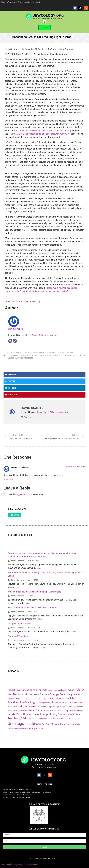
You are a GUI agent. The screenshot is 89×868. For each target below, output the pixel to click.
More (39, 568)
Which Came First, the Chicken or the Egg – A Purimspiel (35, 592)
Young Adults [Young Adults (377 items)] (36, 728)
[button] (45, 22)
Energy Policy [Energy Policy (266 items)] (45, 703)
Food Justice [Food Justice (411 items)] (23, 706)
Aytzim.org (6, 865)
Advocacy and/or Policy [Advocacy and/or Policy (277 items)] (27, 690)
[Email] (10, 341)
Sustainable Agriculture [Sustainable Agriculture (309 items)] (69, 714)
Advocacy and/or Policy (18, 353)
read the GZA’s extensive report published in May (48, 131)
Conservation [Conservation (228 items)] (13, 699)
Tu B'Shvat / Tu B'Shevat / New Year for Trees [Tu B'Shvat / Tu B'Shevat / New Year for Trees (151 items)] (66, 719)
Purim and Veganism (18, 636)
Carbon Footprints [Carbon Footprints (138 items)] (54, 690)
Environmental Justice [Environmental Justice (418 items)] (64, 703)
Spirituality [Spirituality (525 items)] (51, 714)
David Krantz (15, 329)
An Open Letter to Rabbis (20, 624)
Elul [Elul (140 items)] (37, 703)
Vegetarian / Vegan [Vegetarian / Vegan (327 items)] (65, 724)
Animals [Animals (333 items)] (43, 690)
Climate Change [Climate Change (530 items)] (49, 694)
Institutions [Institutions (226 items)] (71, 707)
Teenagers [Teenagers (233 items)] (41, 719)
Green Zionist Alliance (36, 335)
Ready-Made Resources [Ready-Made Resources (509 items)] (22, 714)
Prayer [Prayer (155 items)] (81, 711)
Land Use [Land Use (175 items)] (60, 711)
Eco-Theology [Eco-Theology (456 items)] (27, 702)
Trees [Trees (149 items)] (48, 719)
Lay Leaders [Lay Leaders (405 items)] (71, 710)
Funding (66, 355)
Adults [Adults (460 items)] (11, 690)
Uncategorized (26, 358)
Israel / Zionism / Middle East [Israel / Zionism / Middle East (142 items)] (18, 711)
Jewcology (52, 335)
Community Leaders (39, 353)
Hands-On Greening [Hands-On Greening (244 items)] (39, 707)
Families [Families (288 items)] (12, 707)
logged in (20, 494)
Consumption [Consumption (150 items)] (34, 699)
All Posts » (26, 417)
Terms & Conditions (31, 865)
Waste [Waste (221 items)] (78, 724)
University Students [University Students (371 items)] (44, 724)
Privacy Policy (17, 865)
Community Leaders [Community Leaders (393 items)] (71, 694)
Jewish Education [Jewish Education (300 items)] (37, 710)
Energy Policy (55, 355)
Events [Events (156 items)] (80, 703)
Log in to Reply (8, 479)
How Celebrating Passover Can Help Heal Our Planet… (33, 608)
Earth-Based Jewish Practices (34, 355)
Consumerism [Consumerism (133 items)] (24, 699)
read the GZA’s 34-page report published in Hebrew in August (38, 134)
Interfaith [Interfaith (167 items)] (79, 707)
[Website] (15, 341)
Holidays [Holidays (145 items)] (62, 707)
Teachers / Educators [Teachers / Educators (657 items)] (22, 718)
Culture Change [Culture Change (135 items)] (44, 699)
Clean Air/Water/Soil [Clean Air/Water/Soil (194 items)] (68, 690)
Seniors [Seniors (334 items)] (40, 714)
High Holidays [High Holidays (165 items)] (54, 707)
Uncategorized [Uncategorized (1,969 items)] (20, 724)
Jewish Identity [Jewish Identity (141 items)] (51, 711)
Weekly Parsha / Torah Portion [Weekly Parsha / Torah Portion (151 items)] (18, 729)
